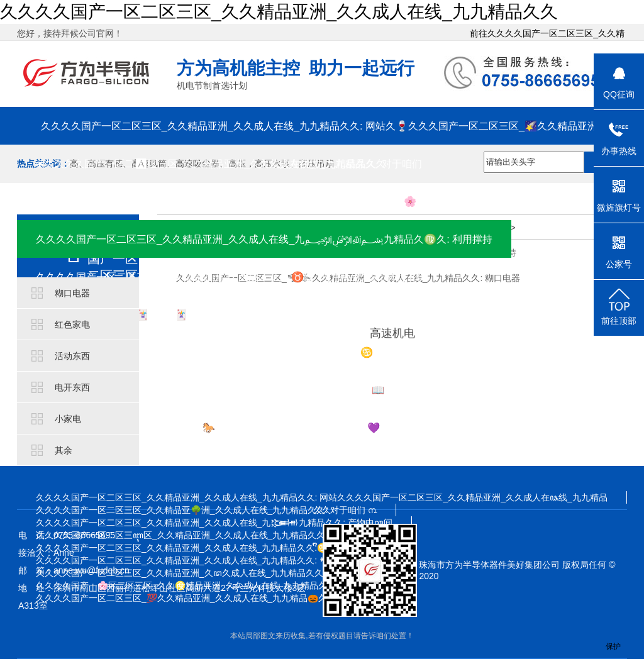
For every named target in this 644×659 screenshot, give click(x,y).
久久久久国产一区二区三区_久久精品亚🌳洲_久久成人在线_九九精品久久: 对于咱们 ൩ (206, 510)
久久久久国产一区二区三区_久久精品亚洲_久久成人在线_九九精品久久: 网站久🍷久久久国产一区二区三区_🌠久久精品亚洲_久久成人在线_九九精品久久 (322, 132)
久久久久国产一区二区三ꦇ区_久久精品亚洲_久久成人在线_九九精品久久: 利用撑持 (201, 535)
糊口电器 (72, 293)
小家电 (68, 419)
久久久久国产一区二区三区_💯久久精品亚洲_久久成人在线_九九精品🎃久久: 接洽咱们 (206, 598)
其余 (64, 450)
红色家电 (72, 324)
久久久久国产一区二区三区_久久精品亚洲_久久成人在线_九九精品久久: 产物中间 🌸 (226, 201)
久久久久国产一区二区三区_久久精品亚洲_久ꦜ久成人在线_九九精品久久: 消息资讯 (200, 573)
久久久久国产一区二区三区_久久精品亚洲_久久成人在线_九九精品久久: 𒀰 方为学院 (213, 560)
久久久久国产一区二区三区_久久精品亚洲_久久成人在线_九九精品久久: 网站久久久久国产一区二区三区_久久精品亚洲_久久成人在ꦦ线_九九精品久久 (322, 498)
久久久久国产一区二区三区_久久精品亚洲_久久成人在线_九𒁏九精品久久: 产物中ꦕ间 (214, 523)
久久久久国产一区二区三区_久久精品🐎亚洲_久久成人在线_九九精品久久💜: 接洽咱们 (231, 428)
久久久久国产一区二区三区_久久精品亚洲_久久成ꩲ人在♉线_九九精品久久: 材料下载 (231, 277)
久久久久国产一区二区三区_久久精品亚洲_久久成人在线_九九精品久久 (279, 12)
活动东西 (72, 356)
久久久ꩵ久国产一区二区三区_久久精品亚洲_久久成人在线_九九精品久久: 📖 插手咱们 (232, 390)
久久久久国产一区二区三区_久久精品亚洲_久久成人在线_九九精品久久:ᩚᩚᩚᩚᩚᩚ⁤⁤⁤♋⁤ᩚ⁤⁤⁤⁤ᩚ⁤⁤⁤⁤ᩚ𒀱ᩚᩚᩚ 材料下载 (211, 548)
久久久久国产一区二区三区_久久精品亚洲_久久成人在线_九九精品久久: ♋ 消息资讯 (226, 352)
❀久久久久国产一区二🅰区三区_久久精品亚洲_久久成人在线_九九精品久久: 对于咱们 (229, 163)
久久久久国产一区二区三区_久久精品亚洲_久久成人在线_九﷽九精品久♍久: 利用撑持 (264, 239)
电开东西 (72, 387)
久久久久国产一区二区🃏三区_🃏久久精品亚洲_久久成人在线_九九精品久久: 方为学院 (231, 314)
